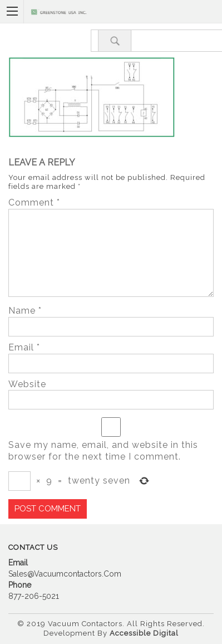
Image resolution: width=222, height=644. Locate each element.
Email (24, 347)
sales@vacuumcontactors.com (65, 574)
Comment (34, 203)
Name (25, 311)
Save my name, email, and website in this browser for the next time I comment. (103, 451)
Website (27, 384)
